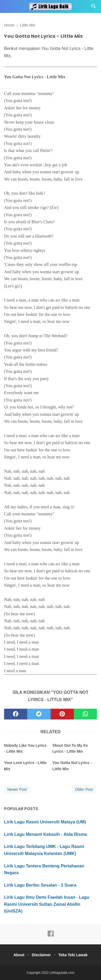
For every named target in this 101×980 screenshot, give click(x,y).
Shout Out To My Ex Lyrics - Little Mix (70, 748)
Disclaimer (41, 955)
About (19, 955)
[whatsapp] (85, 714)
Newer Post (17, 789)
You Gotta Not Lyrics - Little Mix (72, 766)
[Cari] (94, 8)
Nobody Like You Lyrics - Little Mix (25, 748)
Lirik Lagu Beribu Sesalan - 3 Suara (40, 885)
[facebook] (16, 714)
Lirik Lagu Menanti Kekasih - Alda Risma (46, 834)
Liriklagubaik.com (62, 973)
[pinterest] (62, 714)
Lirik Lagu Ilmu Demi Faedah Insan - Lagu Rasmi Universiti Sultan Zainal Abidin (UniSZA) (47, 904)
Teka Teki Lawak (73, 955)
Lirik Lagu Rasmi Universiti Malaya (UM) (45, 822)
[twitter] (39, 714)
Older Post (84, 789)
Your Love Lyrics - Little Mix (25, 766)
